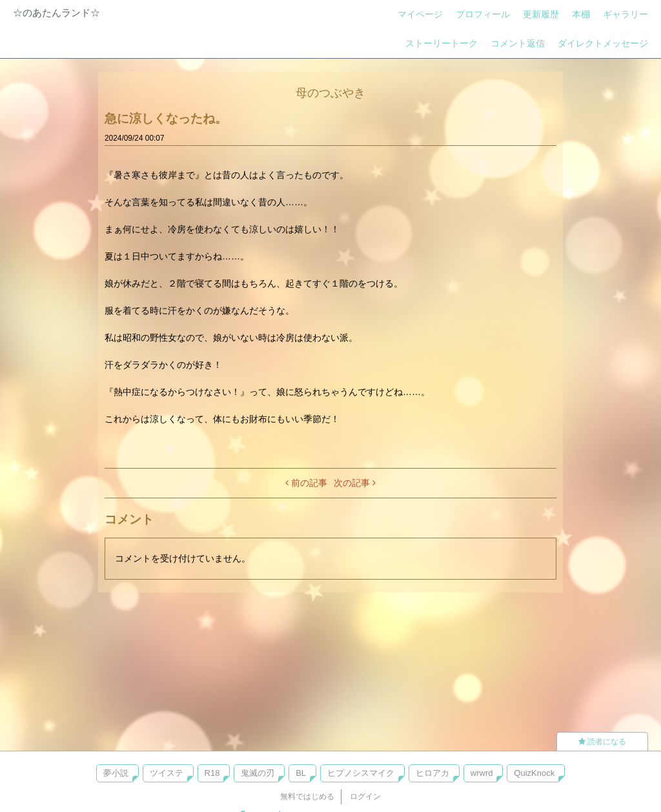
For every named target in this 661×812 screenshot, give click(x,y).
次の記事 (355, 483)
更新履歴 (541, 14)
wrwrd (482, 773)
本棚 (581, 14)
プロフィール (483, 14)
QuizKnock (534, 773)
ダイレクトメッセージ (603, 43)
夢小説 (116, 773)
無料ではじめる (307, 797)
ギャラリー (625, 14)
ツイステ (167, 773)
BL (301, 773)
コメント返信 (518, 43)
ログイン (365, 797)
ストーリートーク (442, 43)
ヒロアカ (432, 773)
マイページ (420, 14)
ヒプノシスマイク (361, 773)
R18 (212, 773)
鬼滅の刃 (258, 773)
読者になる (602, 742)
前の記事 (306, 483)
